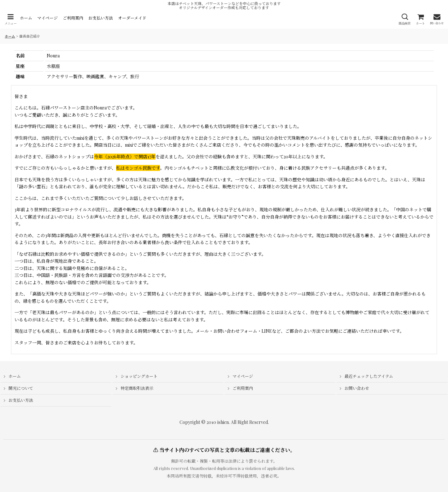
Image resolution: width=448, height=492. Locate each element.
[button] (10, 19)
